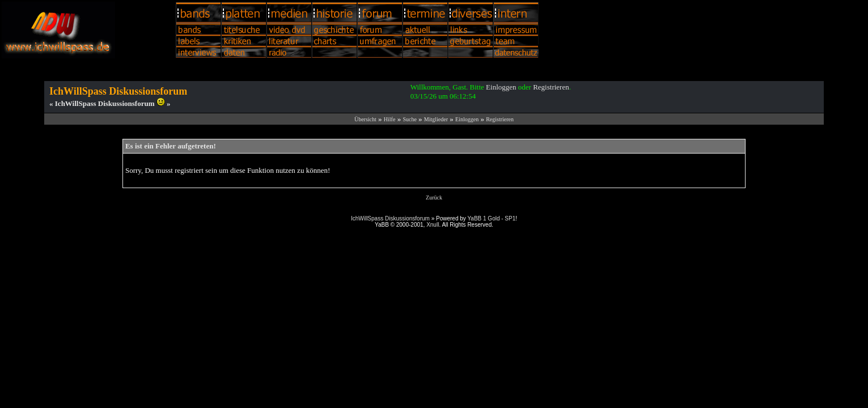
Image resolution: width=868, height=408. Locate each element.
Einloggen (501, 87)
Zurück (434, 197)
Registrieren (551, 87)
